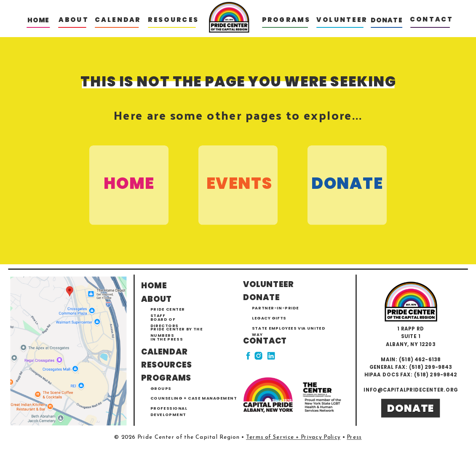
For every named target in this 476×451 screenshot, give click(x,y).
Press (354, 438)
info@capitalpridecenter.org (410, 390)
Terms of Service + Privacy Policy (293, 438)
